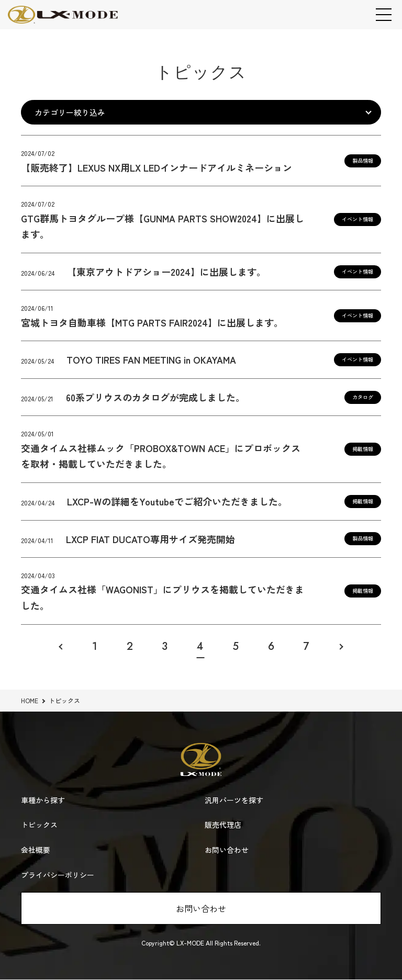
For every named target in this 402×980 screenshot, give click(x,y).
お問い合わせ (201, 909)
